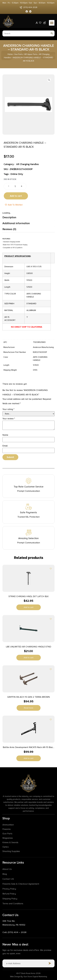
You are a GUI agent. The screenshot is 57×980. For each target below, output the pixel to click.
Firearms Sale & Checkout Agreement (21, 884)
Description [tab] (9, 217)
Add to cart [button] (29, 607)
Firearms (7, 829)
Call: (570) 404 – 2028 (14, 932)
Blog (5, 874)
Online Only (17, 174)
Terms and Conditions (13, 904)
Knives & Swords (10, 842)
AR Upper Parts (31, 54)
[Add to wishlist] (51, 569)
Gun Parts (18, 54)
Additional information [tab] (16, 223)
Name (5, 435)
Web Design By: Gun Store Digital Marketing (28, 977)
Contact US (8, 879)
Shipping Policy (10, 899)
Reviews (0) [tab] (9, 229)
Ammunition (8, 825)
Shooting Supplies (11, 851)
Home (10, 54)
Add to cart (16, 196)
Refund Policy (9, 894)
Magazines (8, 838)
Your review (9, 419)
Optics (6, 847)
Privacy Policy (9, 889)
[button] (52, 23)
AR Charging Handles (27, 164)
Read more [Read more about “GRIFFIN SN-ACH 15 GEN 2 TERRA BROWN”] (29, 708)
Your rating (8, 409)
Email (5, 446)
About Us (7, 869)
